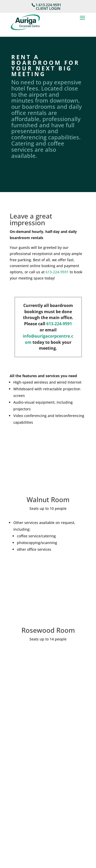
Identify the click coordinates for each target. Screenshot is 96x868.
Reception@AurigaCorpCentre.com (40, 765)
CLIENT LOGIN (48, 8)
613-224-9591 (57, 272)
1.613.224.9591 (48, 5)
